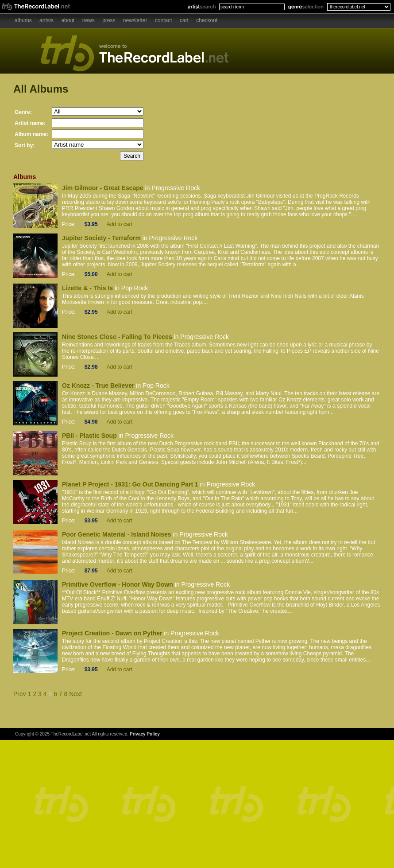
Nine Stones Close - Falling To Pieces (117, 337)
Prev (20, 694)
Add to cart (120, 224)
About (68, 20)
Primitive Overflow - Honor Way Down (118, 584)
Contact (164, 20)
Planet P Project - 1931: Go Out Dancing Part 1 (130, 484)
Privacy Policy (145, 734)
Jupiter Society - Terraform (101, 238)
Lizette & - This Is (87, 288)
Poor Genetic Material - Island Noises (117, 534)
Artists (46, 20)
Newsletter (135, 20)
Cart (184, 20)
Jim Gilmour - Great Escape (103, 188)
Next (75, 694)
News (89, 20)
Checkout (207, 20)
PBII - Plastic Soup (89, 436)
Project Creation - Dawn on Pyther (112, 633)
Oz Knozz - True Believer (98, 385)
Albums (23, 20)
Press (109, 20)
